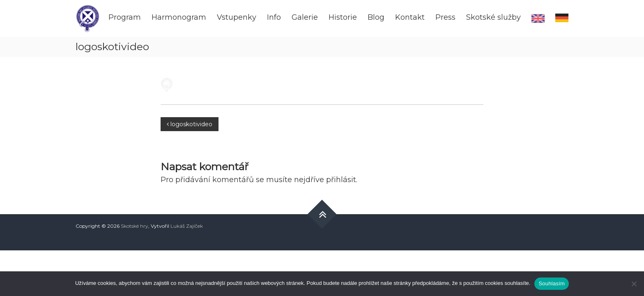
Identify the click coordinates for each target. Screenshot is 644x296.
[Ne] (634, 284)
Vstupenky (237, 17)
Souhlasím (552, 283)
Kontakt (410, 17)
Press (445, 17)
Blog (376, 17)
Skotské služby (493, 17)
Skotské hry (135, 226)
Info (274, 17)
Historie (343, 17)
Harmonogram (179, 17)
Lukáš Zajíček (187, 226)
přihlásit (341, 180)
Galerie (305, 17)
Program (125, 17)
